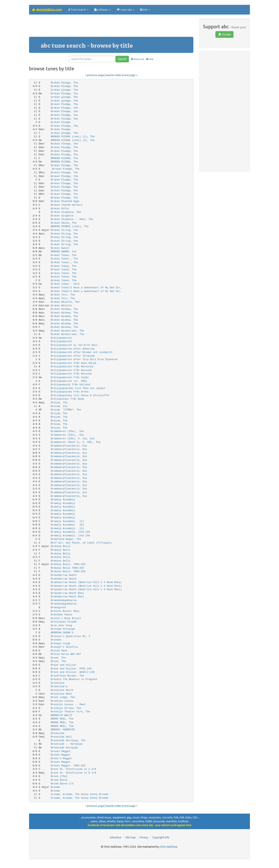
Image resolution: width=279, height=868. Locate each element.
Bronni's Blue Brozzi (66, 618)
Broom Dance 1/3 (62, 784)
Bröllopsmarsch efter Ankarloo (73, 349)
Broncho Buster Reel (65, 611)
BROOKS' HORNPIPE (63, 730)
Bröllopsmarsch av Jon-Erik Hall (74, 345)
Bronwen (56, 640)
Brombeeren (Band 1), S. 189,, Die (76, 442)
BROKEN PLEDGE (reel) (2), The (73, 140)
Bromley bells (61, 557)
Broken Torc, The (63, 295)
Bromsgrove (58, 607)
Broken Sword (60, 248)
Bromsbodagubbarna (64, 600)
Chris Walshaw (169, 847)
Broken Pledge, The (64, 83)
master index (114, 75)
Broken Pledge (61, 122)
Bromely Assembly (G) (67, 528)
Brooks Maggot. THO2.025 (68, 766)
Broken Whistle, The (65, 302)
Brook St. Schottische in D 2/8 (73, 773)
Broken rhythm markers (67, 205)
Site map (130, 837)
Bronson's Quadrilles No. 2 (70, 636)
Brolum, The (59, 403)
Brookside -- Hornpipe (67, 744)
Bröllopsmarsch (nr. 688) (69, 381)
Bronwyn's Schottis (64, 647)
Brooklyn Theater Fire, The (70, 712)
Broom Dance (59, 780)
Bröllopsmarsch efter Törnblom (73, 356)
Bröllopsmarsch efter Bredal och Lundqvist (82, 352)
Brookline (58, 683)
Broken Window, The (64, 309)
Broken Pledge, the (64, 108)
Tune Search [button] (78, 10)
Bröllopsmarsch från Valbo (70, 377)
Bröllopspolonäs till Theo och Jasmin (78, 388)
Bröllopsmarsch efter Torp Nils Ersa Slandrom (84, 359)
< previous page (94, 75)
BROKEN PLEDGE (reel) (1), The (73, 137)
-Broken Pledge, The (65, 169)
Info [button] (145, 10)
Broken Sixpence (62, 216)
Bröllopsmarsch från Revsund (71, 370)
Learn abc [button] (125, 10)
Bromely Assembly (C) (67, 521)
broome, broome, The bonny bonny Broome (79, 794)
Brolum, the (59, 406)
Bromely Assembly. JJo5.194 (70, 532)
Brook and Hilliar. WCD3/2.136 (73, 672)
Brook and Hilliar (64, 665)
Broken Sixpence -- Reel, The (72, 219)
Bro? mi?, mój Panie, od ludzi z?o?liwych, (82, 543)
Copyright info (161, 837)
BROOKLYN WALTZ (61, 715)
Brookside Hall (61, 737)
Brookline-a (59, 686)
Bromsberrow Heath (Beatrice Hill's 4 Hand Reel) (86, 582)
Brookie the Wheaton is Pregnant (74, 679)
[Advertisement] (111, 27)
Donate (224, 34)
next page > (130, 75)
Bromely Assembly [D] (67, 525)
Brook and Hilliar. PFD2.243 (71, 669)
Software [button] (103, 10)
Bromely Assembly (63, 500)
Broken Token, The (64, 255)
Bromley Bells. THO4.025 (68, 564)
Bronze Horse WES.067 (66, 654)
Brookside (58, 733)
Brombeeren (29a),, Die (67, 431)
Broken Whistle (61, 306)
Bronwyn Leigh (61, 643)
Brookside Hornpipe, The (68, 741)
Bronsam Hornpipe (63, 629)
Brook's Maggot (61, 759)
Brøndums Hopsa (61, 615)
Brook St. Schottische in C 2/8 (73, 769)
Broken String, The (64, 234)
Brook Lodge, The (63, 697)
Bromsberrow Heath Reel (67, 593)
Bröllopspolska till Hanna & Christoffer (80, 395)
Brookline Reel (61, 694)
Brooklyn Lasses (62, 701)
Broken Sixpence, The (66, 212)
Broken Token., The (64, 259)
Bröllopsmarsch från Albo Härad (73, 363)
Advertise (115, 837)
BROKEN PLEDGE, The (64, 158)
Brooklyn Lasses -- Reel (68, 704)
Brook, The (58, 658)
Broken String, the (64, 230)
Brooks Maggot (61, 751)
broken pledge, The (64, 90)
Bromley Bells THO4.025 (67, 568)
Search (122, 59)
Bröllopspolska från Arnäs (70, 392)
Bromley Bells (61, 546)
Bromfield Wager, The (66, 539)
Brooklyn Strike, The (66, 708)
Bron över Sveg (61, 625)
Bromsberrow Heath (64, 575)
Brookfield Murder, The (67, 676)
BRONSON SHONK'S (62, 633)
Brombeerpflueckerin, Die (69, 446)
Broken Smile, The (64, 223)
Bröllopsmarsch (61, 338)
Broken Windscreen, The (67, 331)
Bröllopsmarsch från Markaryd (72, 367)
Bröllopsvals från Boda (67, 399)
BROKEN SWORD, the (64, 252)
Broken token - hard (65, 284)
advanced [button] (137, 59)
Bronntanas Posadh (64, 622)
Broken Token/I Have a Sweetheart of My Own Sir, (86, 288)
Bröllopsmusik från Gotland (70, 385)
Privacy (144, 837)
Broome (55, 787)
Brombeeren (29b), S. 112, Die (73, 439)
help (150, 59)
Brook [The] (59, 776)
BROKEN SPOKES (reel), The (70, 226)
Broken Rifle (60, 209)
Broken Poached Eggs (65, 201)
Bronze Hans (59, 651)
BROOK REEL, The (62, 719)
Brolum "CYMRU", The (66, 410)
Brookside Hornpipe (64, 748)
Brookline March (62, 690)
